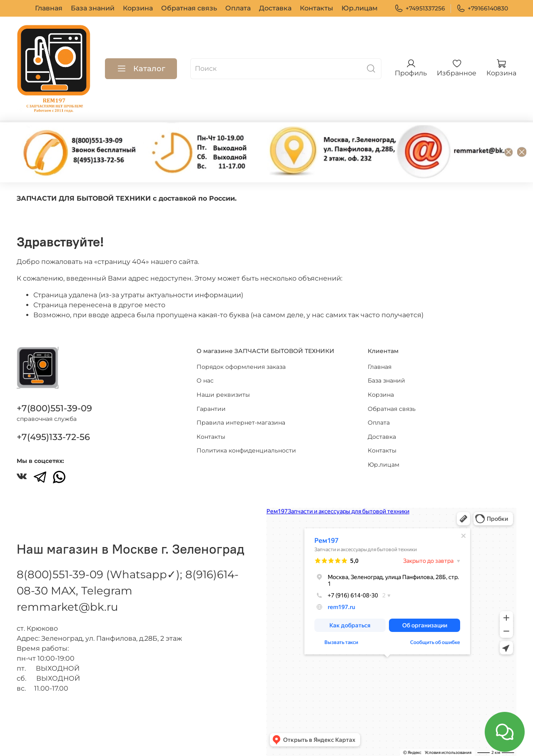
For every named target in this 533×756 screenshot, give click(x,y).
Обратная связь (189, 8)
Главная (49, 8)
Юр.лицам (360, 8)
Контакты (316, 8)
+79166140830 (482, 9)
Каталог (141, 69)
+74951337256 (420, 9)
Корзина (138, 8)
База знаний (93, 8)
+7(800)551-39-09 (54, 408)
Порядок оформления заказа (241, 367)
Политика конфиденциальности (246, 450)
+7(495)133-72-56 (53, 437)
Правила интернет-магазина (241, 423)
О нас (205, 380)
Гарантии (211, 408)
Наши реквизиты (223, 395)
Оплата (238, 8)
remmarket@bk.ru (67, 607)
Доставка (275, 8)
